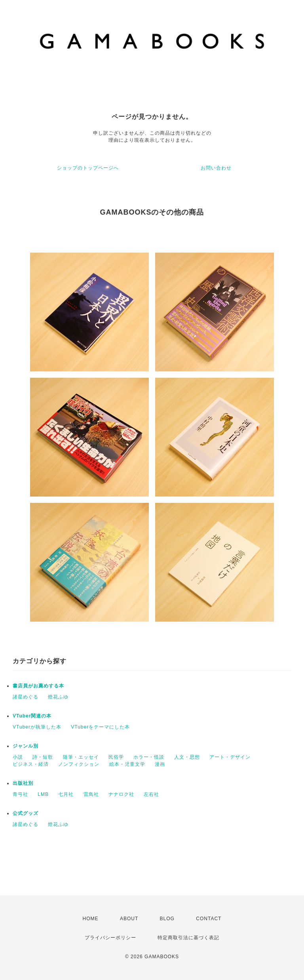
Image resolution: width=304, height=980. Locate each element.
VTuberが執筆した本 (37, 727)
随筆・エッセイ (81, 757)
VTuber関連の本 (32, 716)
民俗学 (116, 757)
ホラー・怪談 (149, 757)
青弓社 (20, 794)
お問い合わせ (216, 168)
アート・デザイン (230, 757)
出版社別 (23, 783)
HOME (91, 919)
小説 (18, 757)
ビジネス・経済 (31, 764)
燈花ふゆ (58, 697)
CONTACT (209, 919)
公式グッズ (26, 813)
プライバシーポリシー (110, 938)
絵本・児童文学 (127, 764)
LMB (43, 794)
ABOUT (129, 919)
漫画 (160, 764)
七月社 (66, 794)
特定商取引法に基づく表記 (188, 938)
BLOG (167, 919)
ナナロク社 (121, 794)
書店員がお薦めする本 (38, 686)
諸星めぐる (26, 697)
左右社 (151, 794)
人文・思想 (187, 757)
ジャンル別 (26, 746)
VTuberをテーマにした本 (100, 727)
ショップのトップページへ (88, 168)
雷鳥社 (91, 794)
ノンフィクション (79, 764)
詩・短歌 (43, 757)
